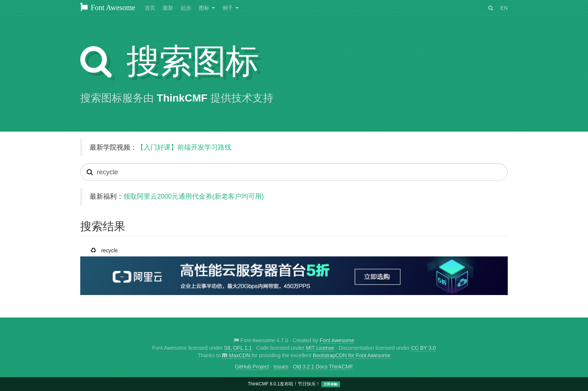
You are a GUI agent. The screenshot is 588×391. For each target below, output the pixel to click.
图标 (204, 8)
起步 (186, 8)
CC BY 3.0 (423, 348)
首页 (150, 8)
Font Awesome (108, 7)
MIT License (320, 348)
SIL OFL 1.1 (238, 348)
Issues (281, 367)
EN (504, 8)
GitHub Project (252, 367)
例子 (228, 8)
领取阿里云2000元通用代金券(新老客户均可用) (194, 196)
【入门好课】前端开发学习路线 (184, 147)
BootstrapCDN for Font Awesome (352, 355)
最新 (168, 8)
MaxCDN (236, 355)
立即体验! (331, 384)
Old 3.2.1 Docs (310, 367)
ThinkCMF (182, 98)
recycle (106, 249)
